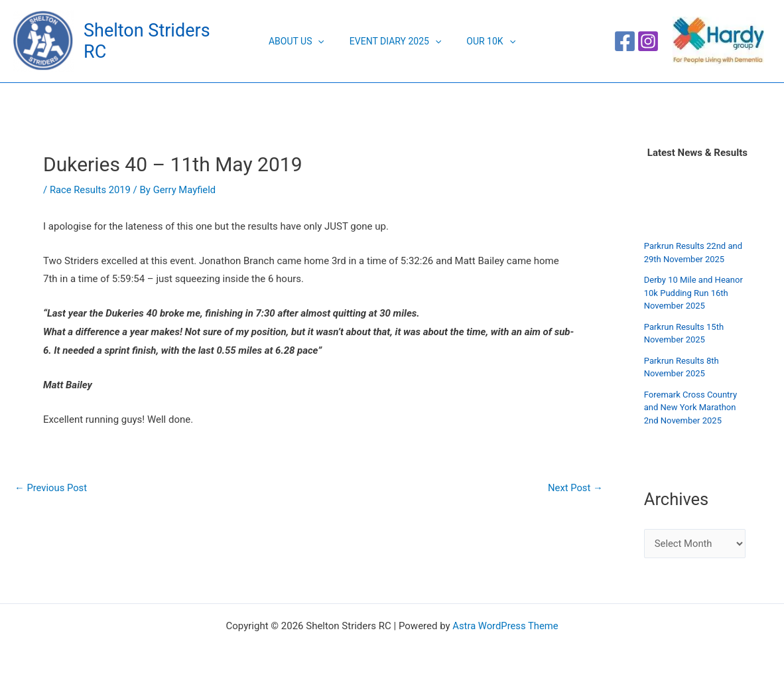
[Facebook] (625, 41)
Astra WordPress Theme (505, 626)
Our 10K (484, 41)
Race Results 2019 (91, 190)
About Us (303, 41)
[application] (324, 41)
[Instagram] (648, 41)
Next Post (575, 488)
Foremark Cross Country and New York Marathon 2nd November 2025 (690, 408)
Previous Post (51, 488)
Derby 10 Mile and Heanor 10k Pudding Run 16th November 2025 (693, 293)
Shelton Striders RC (160, 41)
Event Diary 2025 (395, 41)
